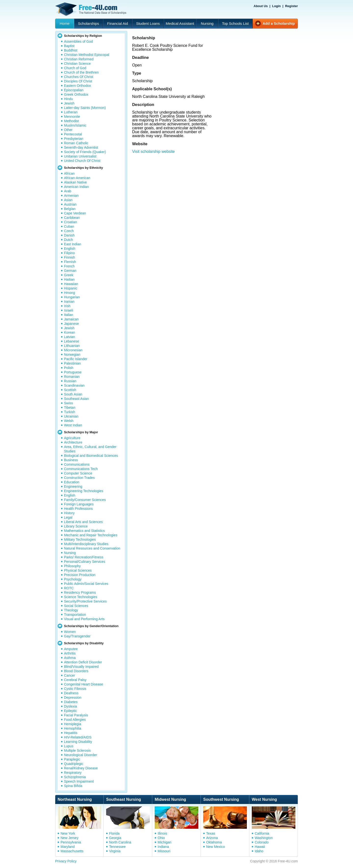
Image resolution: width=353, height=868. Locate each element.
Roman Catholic (76, 143)
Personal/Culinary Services (85, 562)
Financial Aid (118, 23)
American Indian (76, 187)
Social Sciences (76, 606)
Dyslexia (70, 706)
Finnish (69, 257)
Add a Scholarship (279, 23)
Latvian (69, 337)
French (69, 266)
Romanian (72, 377)
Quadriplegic (74, 764)
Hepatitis (71, 733)
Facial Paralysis (76, 715)
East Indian (73, 244)
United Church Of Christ (82, 161)
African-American (77, 178)
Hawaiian (71, 284)
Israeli (69, 310)
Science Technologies (81, 597)
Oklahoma (214, 842)
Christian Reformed (79, 59)
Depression (73, 697)
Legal (68, 517)
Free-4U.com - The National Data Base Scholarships (91, 9)
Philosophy (72, 566)
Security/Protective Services (85, 601)
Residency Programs (80, 592)
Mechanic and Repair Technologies (91, 535)
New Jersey (69, 838)
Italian (69, 315)
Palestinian (72, 363)
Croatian (70, 222)
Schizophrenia (75, 777)
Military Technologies (80, 539)
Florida (114, 833)
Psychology (73, 579)
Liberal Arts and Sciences (83, 522)
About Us (261, 6)
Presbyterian (74, 139)
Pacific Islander (76, 359)
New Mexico (215, 847)
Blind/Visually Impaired (81, 667)
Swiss (69, 403)
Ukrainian (71, 416)
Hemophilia (73, 728)
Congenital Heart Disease (84, 684)
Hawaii (260, 847)
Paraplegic (72, 759)
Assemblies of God (78, 41)
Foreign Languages (79, 504)
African (69, 173)
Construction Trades (79, 478)
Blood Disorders (76, 671)
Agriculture (72, 438)
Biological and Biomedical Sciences (91, 456)
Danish (69, 235)
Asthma (70, 658)
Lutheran (71, 112)
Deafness (71, 693)
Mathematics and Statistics (84, 531)
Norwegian (72, 355)
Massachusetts (72, 851)
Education (72, 482)
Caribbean (72, 218)
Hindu (69, 99)
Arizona (212, 838)
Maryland (68, 847)
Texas (211, 833)
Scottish (70, 390)
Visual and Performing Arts (84, 619)
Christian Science (77, 64)
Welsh (69, 421)
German (70, 271)
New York (68, 833)
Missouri (164, 851)
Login (276, 6)
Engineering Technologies (84, 491)
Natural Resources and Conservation (92, 548)
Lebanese (72, 341)
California (262, 833)
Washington (264, 838)
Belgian (70, 209)
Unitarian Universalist (80, 156)
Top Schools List (235, 23)
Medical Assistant (180, 23)
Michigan (164, 842)
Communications (77, 464)
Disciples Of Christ (78, 81)
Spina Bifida (73, 786)
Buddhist (71, 50)
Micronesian (73, 350)
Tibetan (70, 408)
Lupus (69, 746)
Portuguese (73, 372)
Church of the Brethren (81, 72)
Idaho (259, 851)
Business (71, 460)
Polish (69, 368)
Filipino (69, 253)
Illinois (162, 833)
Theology (71, 610)
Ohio (161, 838)
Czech (69, 231)
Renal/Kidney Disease (81, 768)
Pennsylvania (71, 842)
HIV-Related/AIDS (78, 737)
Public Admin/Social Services (86, 584)
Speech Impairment (79, 781)
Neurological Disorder (81, 755)
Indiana (163, 847)
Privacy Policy (66, 861)
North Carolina (120, 842)
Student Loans (148, 23)
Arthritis (70, 653)
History (69, 513)
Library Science (76, 526)
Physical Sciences (78, 570)
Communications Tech (81, 469)
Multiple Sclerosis (77, 750)
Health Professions (78, 509)
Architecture (73, 442)
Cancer (69, 675)
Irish (67, 306)
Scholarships (88, 23)
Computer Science (78, 473)
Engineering (73, 487)
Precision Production (80, 575)
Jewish (69, 103)
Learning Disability (78, 742)
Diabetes (71, 702)
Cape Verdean (75, 213)
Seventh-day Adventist (81, 147)
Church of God (75, 68)
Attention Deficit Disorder (83, 662)
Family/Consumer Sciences (85, 500)
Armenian (71, 196)
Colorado (262, 842)
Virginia (115, 851)
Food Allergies (75, 720)
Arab (68, 191)
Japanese (71, 324)
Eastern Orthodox (77, 86)
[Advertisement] (216, 185)
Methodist (71, 121)
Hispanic (71, 288)
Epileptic (70, 711)
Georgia (115, 838)
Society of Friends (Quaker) (85, 152)
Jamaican (71, 319)
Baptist (69, 46)
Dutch (69, 240)
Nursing (207, 23)
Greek (69, 275)
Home (64, 23)
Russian (70, 381)
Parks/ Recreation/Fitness (84, 557)
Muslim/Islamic (75, 125)
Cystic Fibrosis (75, 689)
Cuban (69, 226)
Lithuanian (72, 346)
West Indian (73, 425)
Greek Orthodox (76, 94)
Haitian (69, 279)
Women (70, 632)
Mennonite (72, 117)
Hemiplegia (73, 724)
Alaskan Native (75, 182)
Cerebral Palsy (75, 680)
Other (68, 130)
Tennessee (117, 847)
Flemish (70, 262)
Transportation (75, 615)
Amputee (71, 649)
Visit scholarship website (153, 151)
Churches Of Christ (79, 77)
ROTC (69, 588)
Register (291, 6)
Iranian (69, 302)
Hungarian (72, 297)
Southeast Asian (76, 399)
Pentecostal (73, 134)
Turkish (69, 412)
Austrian (70, 204)
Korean (69, 332)
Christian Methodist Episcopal (87, 55)
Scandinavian (74, 385)
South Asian (73, 394)
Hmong (69, 293)
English (70, 249)
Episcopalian (74, 90)
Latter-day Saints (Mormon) (85, 108)
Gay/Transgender (77, 636)
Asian (68, 200)
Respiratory (73, 773)
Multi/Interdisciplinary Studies (86, 544)
